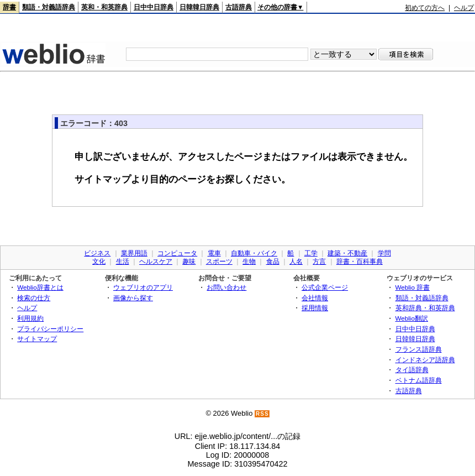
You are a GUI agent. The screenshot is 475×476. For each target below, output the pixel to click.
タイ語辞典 (412, 370)
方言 (319, 261)
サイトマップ (37, 339)
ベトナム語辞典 (419, 380)
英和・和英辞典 (104, 7)
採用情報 (315, 308)
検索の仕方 (34, 298)
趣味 (189, 261)
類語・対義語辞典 (49, 7)
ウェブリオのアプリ (143, 287)
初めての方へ (425, 8)
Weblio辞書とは (40, 287)
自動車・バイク (254, 253)
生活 (123, 261)
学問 (384, 253)
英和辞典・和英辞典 (425, 308)
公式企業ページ (325, 287)
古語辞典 (239, 7)
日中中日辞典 (154, 7)
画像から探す (133, 298)
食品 (273, 261)
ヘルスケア (156, 261)
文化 (99, 261)
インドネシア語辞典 (425, 360)
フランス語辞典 (419, 349)
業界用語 (134, 253)
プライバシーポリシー (50, 329)
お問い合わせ (226, 287)
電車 (214, 253)
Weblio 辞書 (413, 287)
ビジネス (97, 253)
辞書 (9, 7)
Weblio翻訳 (412, 318)
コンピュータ (177, 253)
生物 (249, 261)
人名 (296, 261)
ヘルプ (464, 8)
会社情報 (315, 298)
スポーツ (219, 261)
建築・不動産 (347, 253)
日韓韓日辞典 (199, 7)
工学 (311, 253)
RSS (262, 414)
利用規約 (30, 318)
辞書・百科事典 (360, 261)
